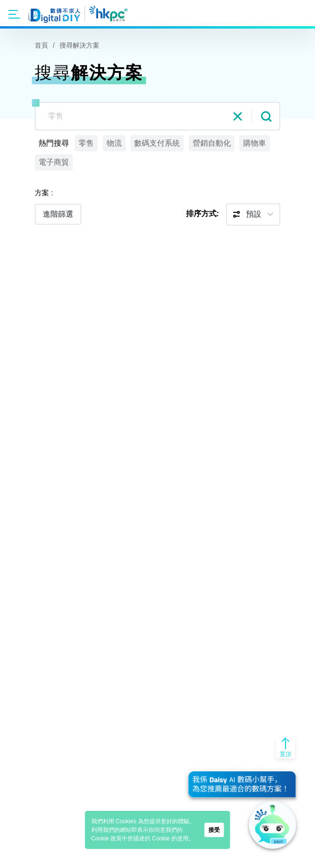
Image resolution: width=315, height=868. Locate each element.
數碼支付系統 (157, 143)
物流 (114, 143)
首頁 (41, 45)
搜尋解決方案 (79, 45)
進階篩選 (58, 214)
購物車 (255, 143)
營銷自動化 (212, 143)
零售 (86, 143)
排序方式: (202, 214)
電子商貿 (54, 162)
